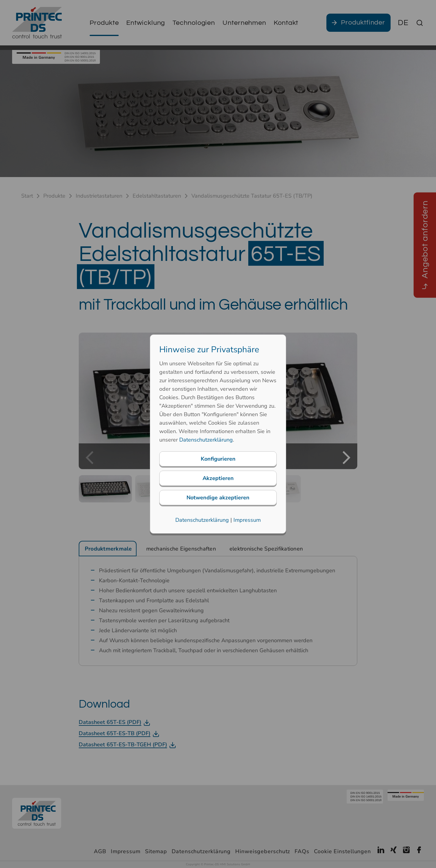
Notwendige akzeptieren (218, 498)
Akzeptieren (218, 478)
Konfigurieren (218, 459)
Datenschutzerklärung (206, 440)
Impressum (247, 520)
